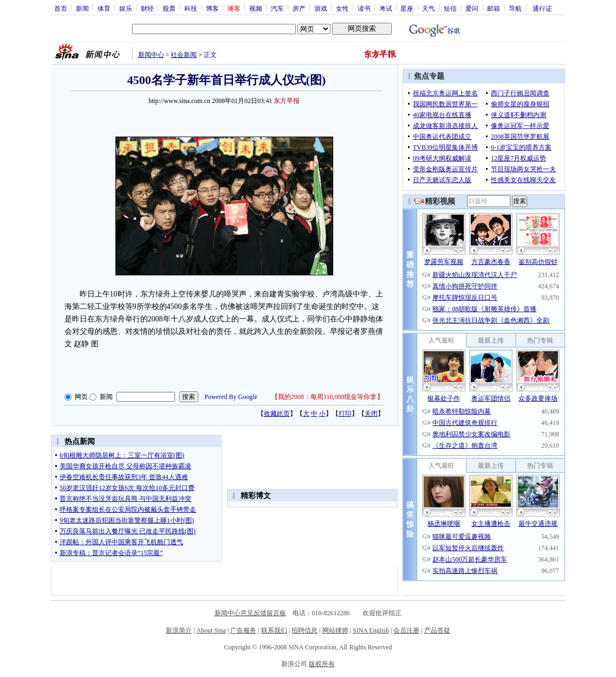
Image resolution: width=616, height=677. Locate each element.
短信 (450, 8)
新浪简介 (179, 630)
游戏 (321, 8)
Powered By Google (231, 397)
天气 (429, 8)
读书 (364, 8)
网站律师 (335, 630)
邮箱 (494, 8)
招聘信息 (304, 630)
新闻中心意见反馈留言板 (250, 613)
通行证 (542, 8)
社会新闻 (184, 55)
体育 (104, 8)
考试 (386, 8)
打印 (345, 414)
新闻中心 (151, 55)
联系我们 (274, 630)
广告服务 (243, 630)
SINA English (371, 630)
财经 (147, 8)
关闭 (371, 414)
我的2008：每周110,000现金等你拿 (328, 397)
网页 (81, 397)
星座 (407, 8)
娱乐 (126, 8)
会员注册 (406, 630)
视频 (256, 8)
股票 (169, 8)
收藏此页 (277, 414)
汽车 (277, 8)
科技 (191, 8)
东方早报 (287, 101)
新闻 (82, 8)
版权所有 (322, 664)
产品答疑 (437, 630)
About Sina (211, 630)
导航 (515, 8)
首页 (61, 8)
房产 (299, 8)
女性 (342, 8)
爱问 (472, 8)
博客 (212, 8)
